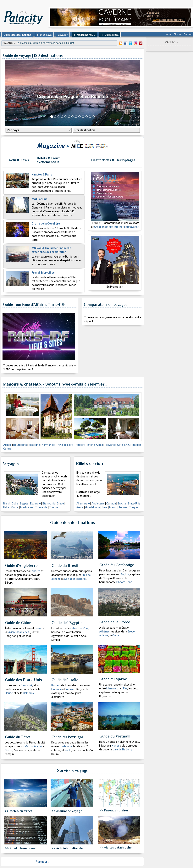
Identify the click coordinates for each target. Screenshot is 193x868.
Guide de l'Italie (65, 680)
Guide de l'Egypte (66, 623)
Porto (68, 750)
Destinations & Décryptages (113, 160)
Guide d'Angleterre (21, 565)
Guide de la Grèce (115, 622)
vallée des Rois (79, 628)
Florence (57, 689)
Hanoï (115, 746)
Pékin (39, 628)
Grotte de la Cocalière (46, 224)
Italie (6, 507)
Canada (111, 504)
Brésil (7, 504)
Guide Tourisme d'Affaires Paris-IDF (34, 304)
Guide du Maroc (113, 679)
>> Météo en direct (18, 811)
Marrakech (113, 688)
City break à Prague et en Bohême (72, 97)
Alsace (7, 445)
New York (27, 685)
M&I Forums (40, 199)
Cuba (15, 504)
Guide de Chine (18, 623)
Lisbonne (66, 746)
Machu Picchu (33, 746)
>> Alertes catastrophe (116, 848)
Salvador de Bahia (75, 579)
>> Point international (20, 848)
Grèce (60, 504)
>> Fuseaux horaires (114, 810)
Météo (169, 34)
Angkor (125, 574)
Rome (55, 685)
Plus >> (177, 34)
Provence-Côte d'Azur (118, 445)
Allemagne (83, 504)
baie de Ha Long (122, 749)
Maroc (15, 507)
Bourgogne (20, 445)
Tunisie (54, 507)
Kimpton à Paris (42, 175)
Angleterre (98, 504)
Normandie (48, 445)
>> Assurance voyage (67, 811)
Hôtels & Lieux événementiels (48, 160)
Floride (9, 693)
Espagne (35, 504)
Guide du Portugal (67, 737)
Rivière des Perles (18, 632)
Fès (125, 688)
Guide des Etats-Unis (23, 680)
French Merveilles (43, 273)
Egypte (24, 504)
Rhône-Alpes (95, 445)
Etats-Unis (49, 504)
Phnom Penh (124, 582)
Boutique (188, 34)
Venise (70, 689)
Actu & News (19, 160)
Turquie (134, 507)
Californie (29, 693)
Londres (35, 571)
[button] (13, 93)
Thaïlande (41, 507)
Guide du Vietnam (115, 736)
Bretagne (34, 445)
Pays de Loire (65, 445)
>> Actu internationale (67, 848)
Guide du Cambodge (117, 565)
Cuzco (9, 750)
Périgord (80, 445)
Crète (116, 635)
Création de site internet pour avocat (116, 227)
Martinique (27, 507)
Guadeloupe (93, 507)
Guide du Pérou (18, 737)
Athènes (104, 632)
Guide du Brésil (65, 565)
